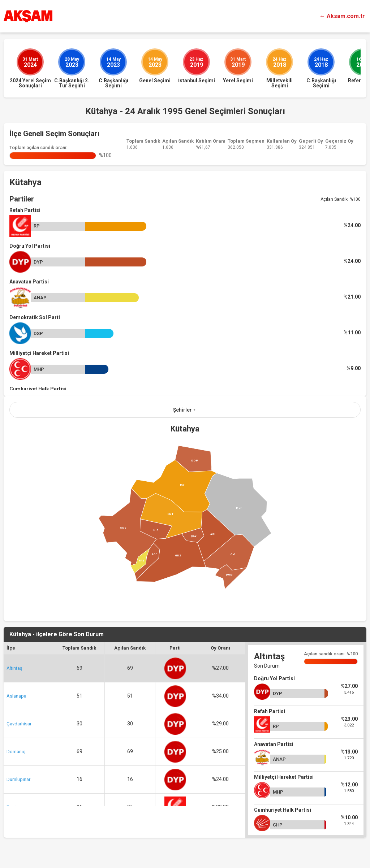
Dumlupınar (18, 779)
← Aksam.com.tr (342, 16)
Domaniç (16, 752)
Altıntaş (14, 668)
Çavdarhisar (19, 724)
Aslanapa (16, 696)
